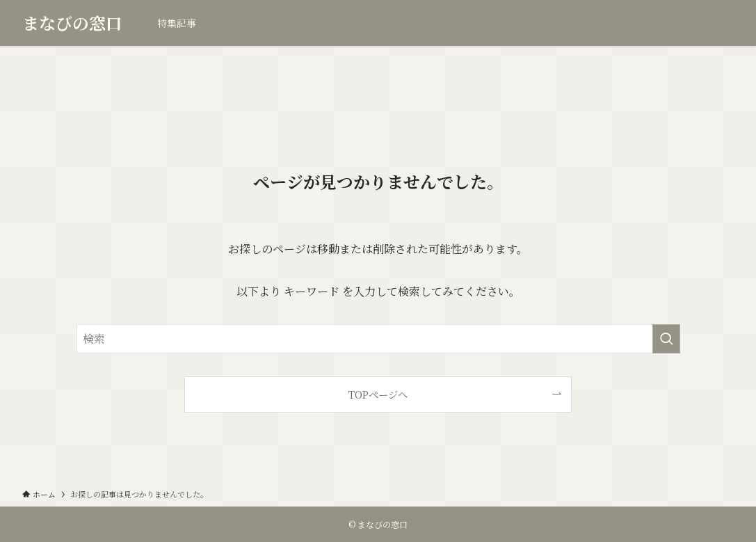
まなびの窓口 (72, 23)
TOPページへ (378, 394)
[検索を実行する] (666, 339)
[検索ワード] (378, 339)
